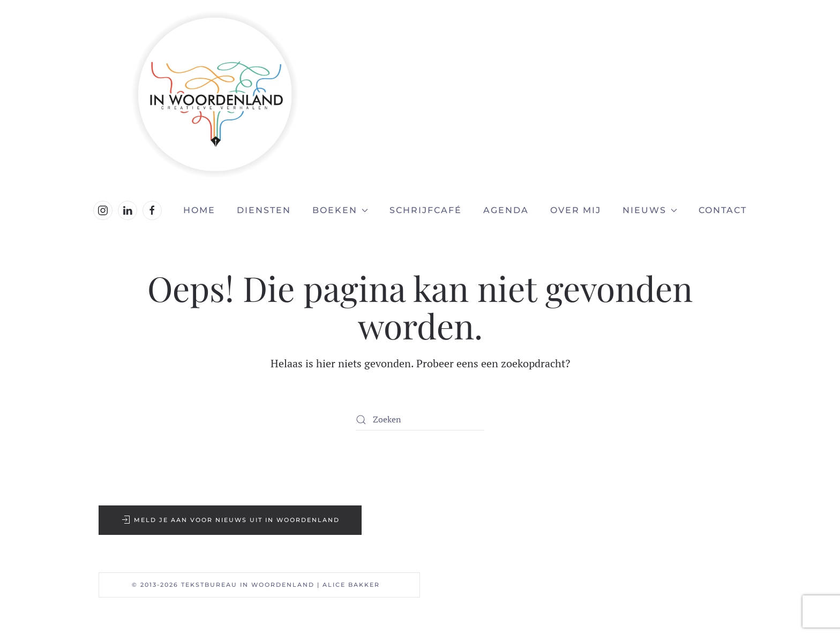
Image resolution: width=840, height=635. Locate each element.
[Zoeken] (420, 420)
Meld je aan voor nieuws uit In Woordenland (230, 520)
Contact (723, 210)
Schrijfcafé (426, 210)
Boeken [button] (340, 210)
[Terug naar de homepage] (420, 95)
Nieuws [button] (650, 210)
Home (199, 210)
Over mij (576, 210)
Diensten (264, 210)
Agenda (506, 210)
